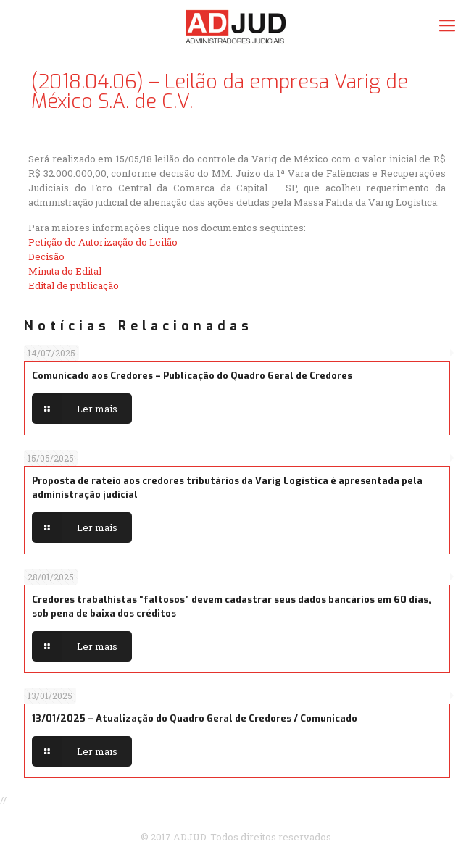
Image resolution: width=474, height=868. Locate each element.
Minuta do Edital (65, 271)
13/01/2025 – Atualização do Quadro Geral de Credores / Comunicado (195, 718)
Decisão (46, 256)
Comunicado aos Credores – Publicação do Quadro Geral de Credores (192, 376)
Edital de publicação (74, 285)
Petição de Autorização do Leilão (103, 242)
